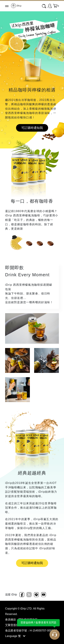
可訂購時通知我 (32, 128)
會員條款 (11, 620)
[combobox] (44, 6)
